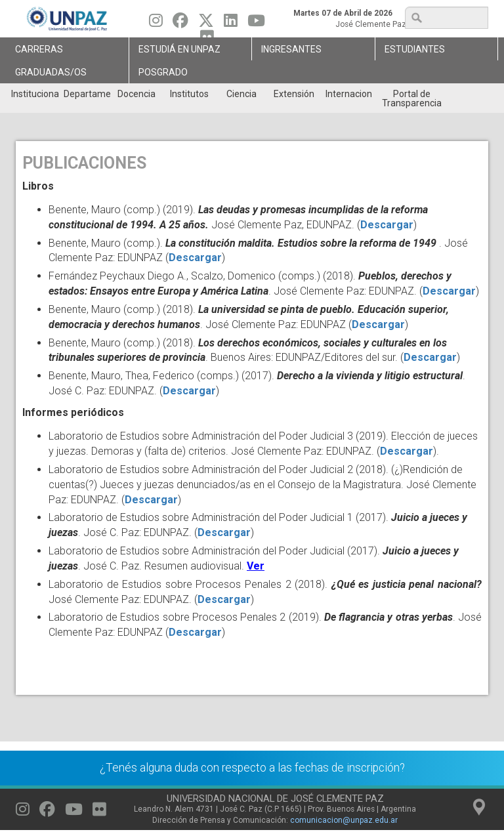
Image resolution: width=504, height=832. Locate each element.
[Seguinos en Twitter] (206, 24)
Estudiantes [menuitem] (415, 49)
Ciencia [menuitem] (241, 94)
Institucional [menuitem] (34, 94)
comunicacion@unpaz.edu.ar (344, 820)
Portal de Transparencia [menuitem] (412, 98)
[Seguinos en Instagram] (156, 24)
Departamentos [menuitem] (87, 94)
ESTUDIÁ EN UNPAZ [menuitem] (179, 49)
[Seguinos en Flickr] (99, 812)
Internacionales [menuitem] (349, 94)
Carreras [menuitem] (39, 49)
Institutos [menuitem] (189, 94)
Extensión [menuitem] (294, 94)
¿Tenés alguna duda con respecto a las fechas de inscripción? (252, 768)
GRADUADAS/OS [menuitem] (51, 72)
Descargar (387, 225)
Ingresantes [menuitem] (291, 49)
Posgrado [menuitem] (163, 72)
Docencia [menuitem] (136, 94)
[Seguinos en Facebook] (180, 24)
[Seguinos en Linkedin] (231, 24)
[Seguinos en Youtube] (256, 24)
